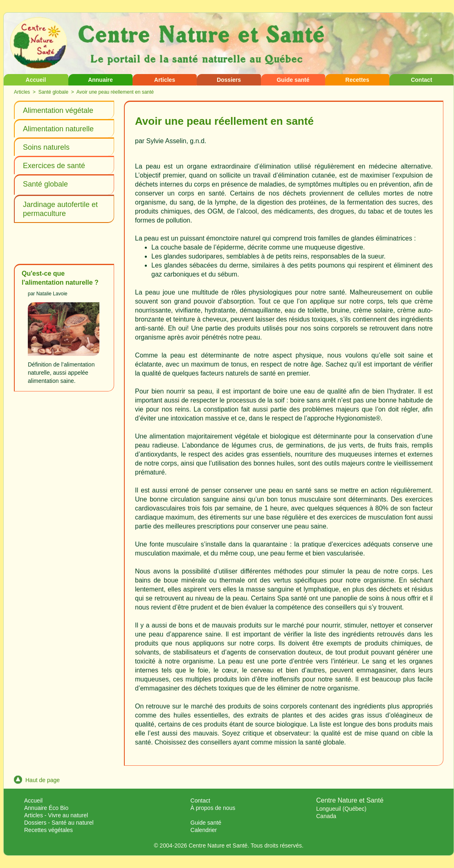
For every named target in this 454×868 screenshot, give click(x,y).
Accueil (36, 80)
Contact (421, 80)
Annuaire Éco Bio (46, 808)
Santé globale (53, 92)
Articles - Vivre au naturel (56, 815)
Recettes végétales (48, 830)
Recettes (357, 80)
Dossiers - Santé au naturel (59, 823)
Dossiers (229, 80)
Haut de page (37, 780)
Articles (165, 80)
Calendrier (204, 830)
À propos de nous (213, 808)
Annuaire (100, 80)
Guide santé (293, 80)
